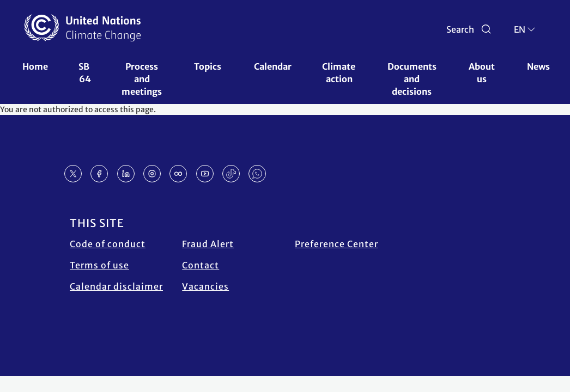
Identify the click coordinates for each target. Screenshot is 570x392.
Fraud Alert (208, 244)
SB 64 (85, 73)
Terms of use (99, 265)
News (538, 66)
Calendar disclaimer (116, 286)
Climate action (339, 73)
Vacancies (205, 286)
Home (35, 66)
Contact (201, 265)
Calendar (273, 66)
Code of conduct (108, 244)
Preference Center (336, 244)
